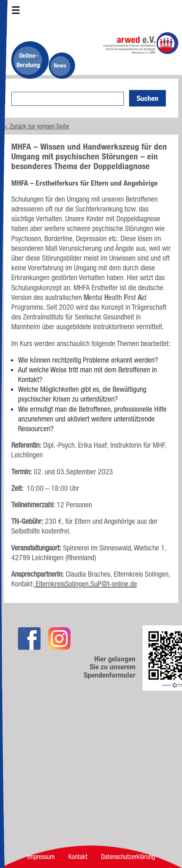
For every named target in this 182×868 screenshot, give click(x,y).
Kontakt (78, 856)
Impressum (41, 856)
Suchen (147, 98)
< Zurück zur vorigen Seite (36, 126)
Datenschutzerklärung (128, 856)
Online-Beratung (28, 60)
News (60, 65)
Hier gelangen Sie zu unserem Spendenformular (110, 667)
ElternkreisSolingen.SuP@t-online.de (85, 584)
